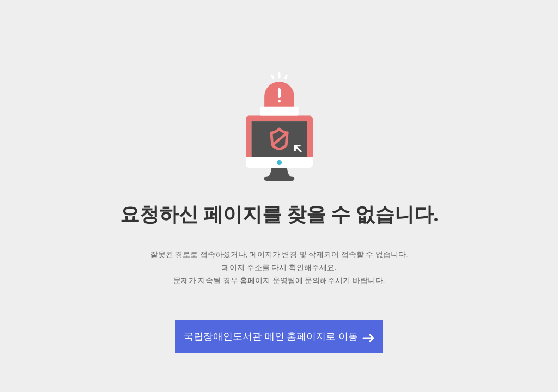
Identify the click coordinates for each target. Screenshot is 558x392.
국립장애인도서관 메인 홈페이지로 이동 (271, 336)
